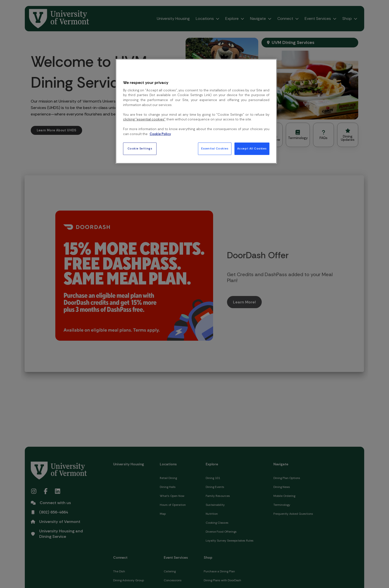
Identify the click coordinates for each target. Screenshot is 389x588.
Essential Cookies (215, 149)
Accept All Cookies (252, 149)
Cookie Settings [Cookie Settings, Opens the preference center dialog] (140, 149)
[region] (196, 111)
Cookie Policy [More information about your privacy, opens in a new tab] (160, 134)
